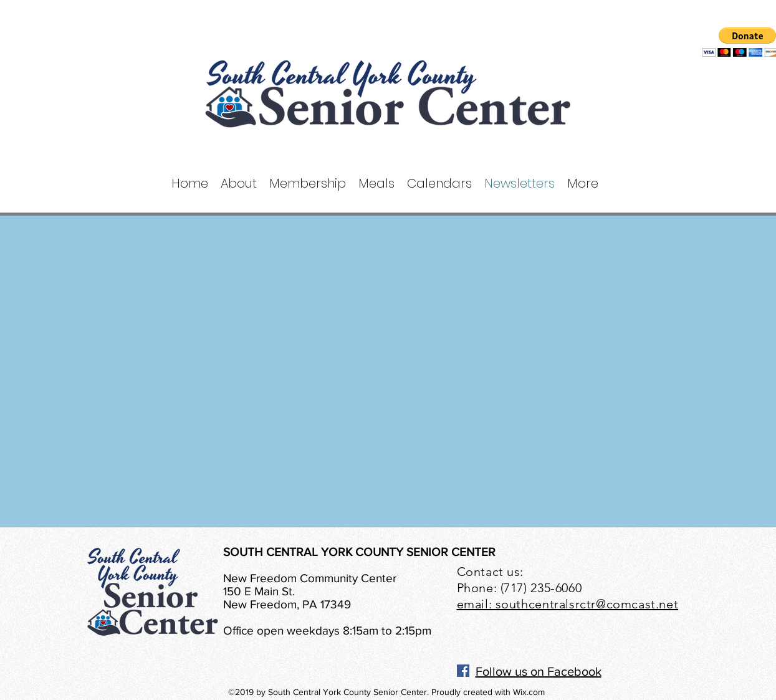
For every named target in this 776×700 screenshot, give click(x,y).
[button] (239, 184)
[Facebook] (463, 671)
